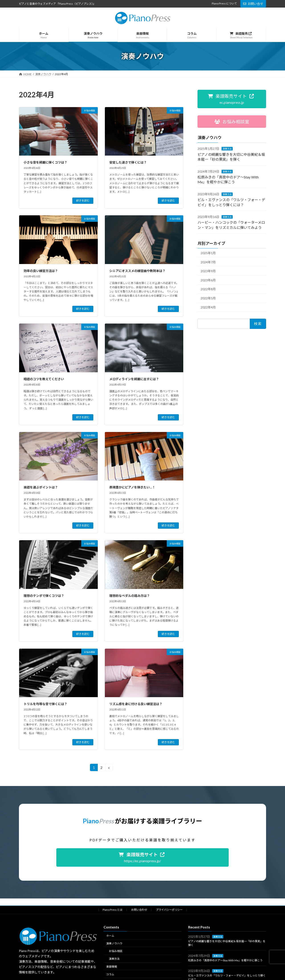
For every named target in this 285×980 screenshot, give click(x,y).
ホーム (110, 936)
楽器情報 (112, 967)
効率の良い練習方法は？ (41, 271)
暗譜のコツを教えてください (44, 379)
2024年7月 (208, 262)
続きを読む (83, 201)
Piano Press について (224, 3)
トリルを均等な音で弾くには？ (45, 704)
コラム (110, 974)
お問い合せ (253, 4)
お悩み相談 (116, 951)
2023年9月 (208, 271)
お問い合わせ (139, 910)
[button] (232, 99)
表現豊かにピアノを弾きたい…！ (132, 487)
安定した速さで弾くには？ (128, 162)
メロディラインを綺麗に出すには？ (134, 379)
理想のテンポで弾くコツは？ (44, 596)
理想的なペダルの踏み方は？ (130, 596)
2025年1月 (208, 253)
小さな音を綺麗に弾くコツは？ (45, 162)
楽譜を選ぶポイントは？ (41, 487)
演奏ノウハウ (114, 943)
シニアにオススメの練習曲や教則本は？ (137, 271)
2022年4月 (208, 307)
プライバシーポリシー (169, 910)
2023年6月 (208, 280)
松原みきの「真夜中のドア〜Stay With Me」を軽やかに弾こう (225, 960)
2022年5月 (208, 298)
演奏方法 (227, 149)
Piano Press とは (113, 910)
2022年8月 (208, 289)
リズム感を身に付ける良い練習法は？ (136, 704)
